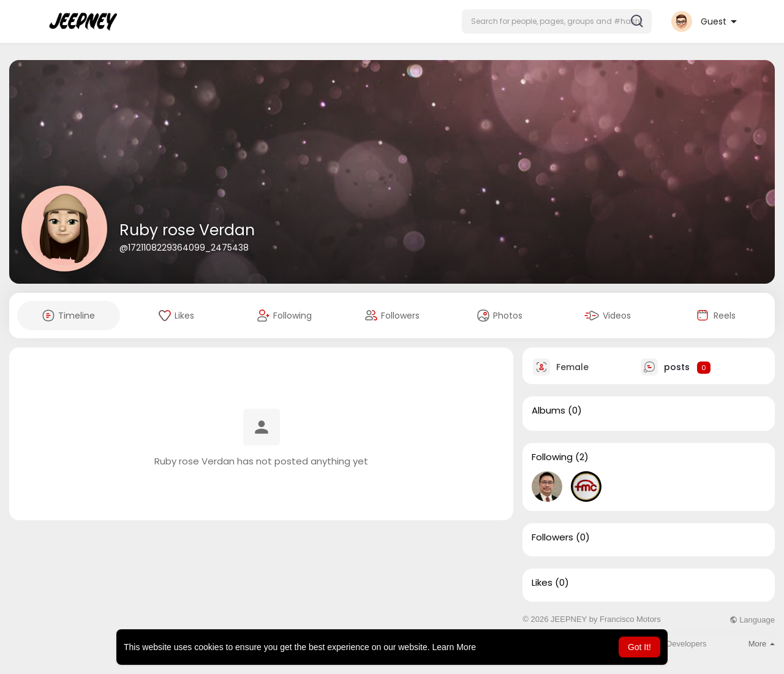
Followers (552, 537)
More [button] (762, 644)
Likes (542, 583)
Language (752, 620)
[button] (557, 21)
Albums (548, 411)
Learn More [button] (454, 647)
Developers (687, 644)
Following (552, 457)
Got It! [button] (639, 647)
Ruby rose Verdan (187, 230)
